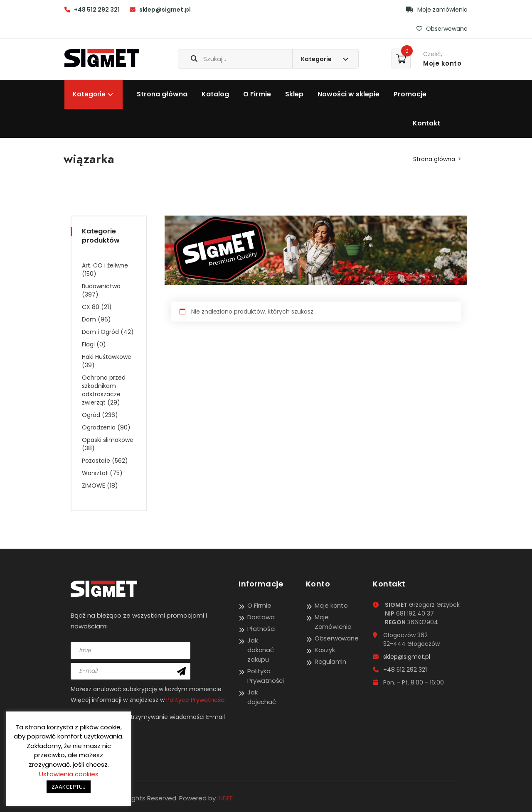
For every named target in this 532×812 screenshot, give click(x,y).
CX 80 (91, 307)
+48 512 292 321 (97, 10)
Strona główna (162, 94)
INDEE (225, 798)
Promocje (410, 94)
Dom (89, 319)
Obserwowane (442, 29)
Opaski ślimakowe (108, 440)
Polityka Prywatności (266, 676)
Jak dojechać (261, 697)
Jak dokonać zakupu (261, 650)
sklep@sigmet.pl (165, 10)
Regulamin (330, 661)
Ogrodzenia (99, 427)
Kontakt (426, 123)
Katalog (215, 94)
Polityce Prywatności (196, 700)
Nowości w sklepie (349, 94)
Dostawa (261, 617)
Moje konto (331, 605)
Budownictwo (101, 286)
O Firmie (257, 94)
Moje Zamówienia (333, 622)
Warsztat (95, 473)
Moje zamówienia (437, 10)
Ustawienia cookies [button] (69, 774)
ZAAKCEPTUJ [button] (69, 787)
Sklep (294, 94)
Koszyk (325, 650)
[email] (131, 671)
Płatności (261, 629)
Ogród (91, 415)
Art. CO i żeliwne (105, 265)
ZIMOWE (94, 486)
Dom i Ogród (100, 332)
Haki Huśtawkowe (107, 357)
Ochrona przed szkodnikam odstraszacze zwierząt (104, 390)
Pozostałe (96, 461)
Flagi (88, 344)
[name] (131, 650)
